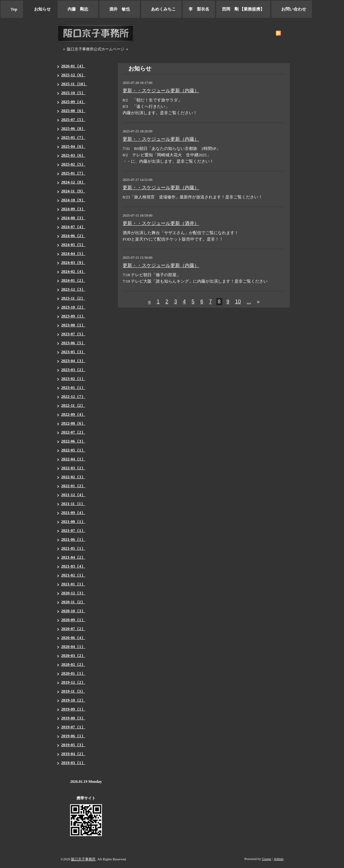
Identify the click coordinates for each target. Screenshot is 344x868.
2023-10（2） (73, 307)
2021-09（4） (73, 512)
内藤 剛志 (78, 9)
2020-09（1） (73, 620)
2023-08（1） (73, 325)
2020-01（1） (73, 673)
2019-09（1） (73, 709)
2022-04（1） (73, 459)
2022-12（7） (73, 396)
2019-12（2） (73, 682)
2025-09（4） (73, 102)
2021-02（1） (73, 575)
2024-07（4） (73, 227)
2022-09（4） (73, 414)
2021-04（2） (73, 557)
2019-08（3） (73, 718)
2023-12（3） (73, 289)
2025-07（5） (73, 119)
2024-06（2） (73, 236)
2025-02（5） (73, 164)
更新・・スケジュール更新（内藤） (161, 91)
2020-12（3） (73, 593)
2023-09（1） (73, 316)
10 (238, 302)
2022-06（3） (73, 441)
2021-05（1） (73, 548)
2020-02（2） (73, 664)
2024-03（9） (73, 262)
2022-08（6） (73, 423)
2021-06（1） (73, 539)
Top (12, 9)
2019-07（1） (73, 727)
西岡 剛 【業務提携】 (243, 9)
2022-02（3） (73, 477)
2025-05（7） (73, 137)
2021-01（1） (73, 584)
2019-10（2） (73, 700)
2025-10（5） (73, 93)
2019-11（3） (73, 691)
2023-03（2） (73, 370)
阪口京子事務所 (83, 859)
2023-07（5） (73, 334)
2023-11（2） (73, 298)
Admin (279, 859)
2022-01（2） (73, 486)
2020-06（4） (73, 638)
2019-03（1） (73, 763)
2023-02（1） (73, 378)
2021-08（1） (73, 521)
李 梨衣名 (199, 9)
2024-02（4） (73, 271)
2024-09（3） (73, 209)
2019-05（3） (73, 745)
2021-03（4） (73, 566)
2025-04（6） (73, 146)
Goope (266, 859)
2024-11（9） (73, 191)
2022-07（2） (73, 432)
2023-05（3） (73, 352)
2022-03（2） (73, 468)
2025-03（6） (73, 155)
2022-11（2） (73, 405)
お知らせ (40, 9)
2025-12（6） (73, 75)
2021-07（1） (73, 530)
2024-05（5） (73, 245)
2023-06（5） (73, 343)
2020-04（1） (73, 646)
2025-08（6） (73, 111)
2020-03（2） (73, 655)
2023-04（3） (73, 361)
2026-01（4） (73, 66)
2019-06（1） (73, 736)
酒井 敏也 (120, 9)
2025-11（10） (74, 84)
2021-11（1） (73, 504)
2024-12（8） (73, 182)
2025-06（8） (73, 128)
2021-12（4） (73, 495)
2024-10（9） (73, 200)
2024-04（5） (73, 253)
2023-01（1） (73, 387)
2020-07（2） (73, 629)
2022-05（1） (73, 450)
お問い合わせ (292, 9)
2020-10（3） (73, 611)
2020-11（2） (73, 602)
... (249, 302)
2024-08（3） (73, 218)
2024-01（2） (73, 280)
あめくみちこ (161, 9)
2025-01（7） (73, 173)
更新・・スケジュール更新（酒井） (161, 223)
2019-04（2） (73, 754)
